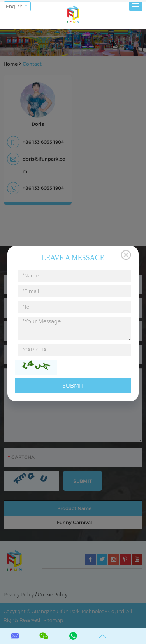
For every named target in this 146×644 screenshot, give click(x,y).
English (14, 6)
